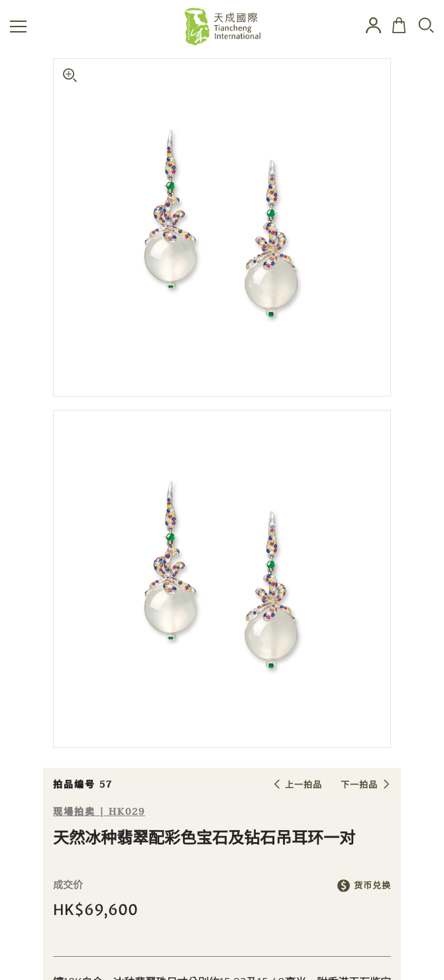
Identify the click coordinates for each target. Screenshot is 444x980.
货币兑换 (372, 886)
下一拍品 (359, 785)
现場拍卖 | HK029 (99, 812)
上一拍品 (304, 785)
